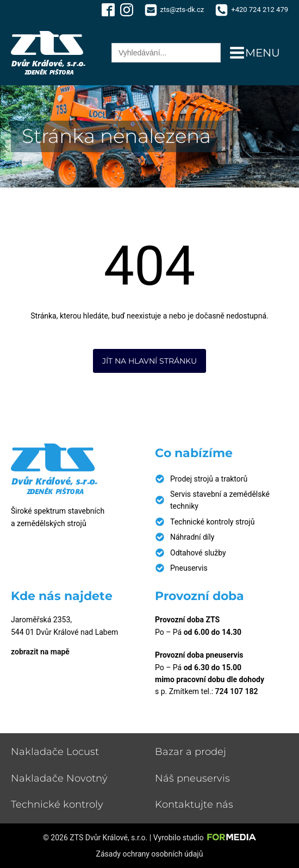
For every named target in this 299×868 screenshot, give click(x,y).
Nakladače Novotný (59, 778)
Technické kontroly (57, 804)
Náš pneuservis (192, 778)
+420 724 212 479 (260, 10)
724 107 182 (237, 691)
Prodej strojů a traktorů (209, 479)
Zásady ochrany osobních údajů (150, 854)
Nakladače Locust (55, 752)
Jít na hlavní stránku (149, 361)
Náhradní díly (192, 537)
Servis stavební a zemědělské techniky (220, 500)
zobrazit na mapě (40, 652)
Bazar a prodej (191, 752)
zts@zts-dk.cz (182, 10)
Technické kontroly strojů (212, 522)
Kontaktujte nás (194, 804)
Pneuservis (189, 568)
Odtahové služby (198, 553)
